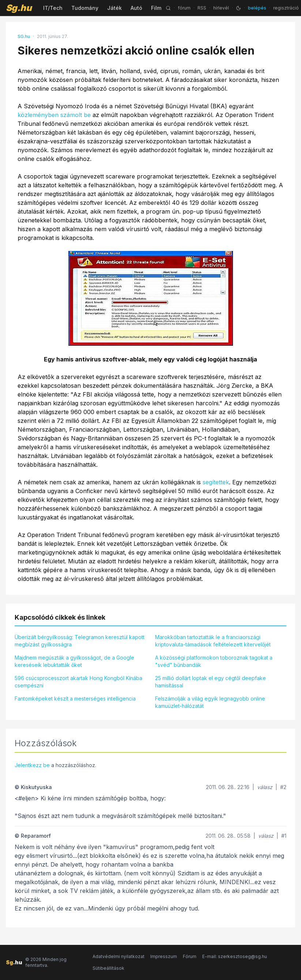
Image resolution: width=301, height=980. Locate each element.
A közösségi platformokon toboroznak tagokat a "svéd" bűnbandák (214, 661)
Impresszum (164, 956)
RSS (202, 8)
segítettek (216, 482)
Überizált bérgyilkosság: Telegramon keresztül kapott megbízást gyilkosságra (80, 641)
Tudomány (85, 8)
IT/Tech (53, 8)
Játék (114, 8)
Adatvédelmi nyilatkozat (118, 956)
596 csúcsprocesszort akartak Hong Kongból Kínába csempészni (78, 682)
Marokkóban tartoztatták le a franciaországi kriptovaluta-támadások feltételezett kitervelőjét (213, 641)
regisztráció (286, 8)
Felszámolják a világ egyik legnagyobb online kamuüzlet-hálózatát (210, 702)
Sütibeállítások (108, 968)
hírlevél (221, 8)
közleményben (38, 115)
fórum (184, 8)
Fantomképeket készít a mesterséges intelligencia (75, 699)
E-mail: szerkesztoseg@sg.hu (235, 956)
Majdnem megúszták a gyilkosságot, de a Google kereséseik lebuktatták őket (74, 661)
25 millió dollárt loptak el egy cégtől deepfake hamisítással (210, 682)
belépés (257, 8)
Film (156, 8)
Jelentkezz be (32, 765)
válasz (265, 787)
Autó (136, 8)
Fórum (190, 956)
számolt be (76, 115)
